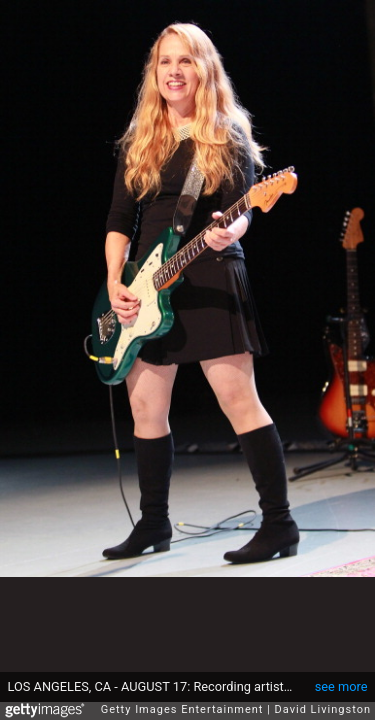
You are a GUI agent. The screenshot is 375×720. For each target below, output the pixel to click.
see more (341, 676)
